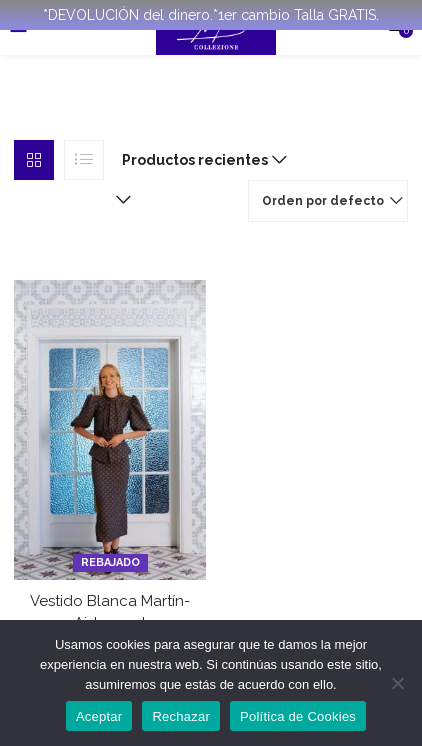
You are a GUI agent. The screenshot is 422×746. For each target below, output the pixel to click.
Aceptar (99, 716)
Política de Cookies (298, 716)
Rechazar (181, 716)
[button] (200, 160)
